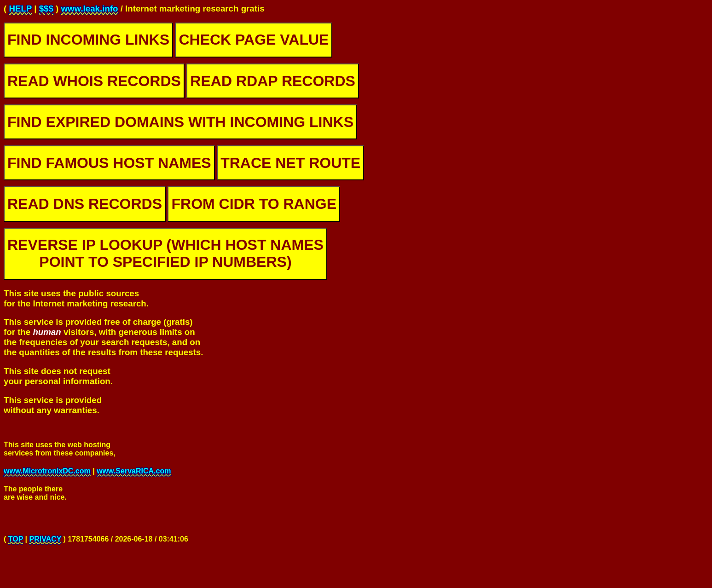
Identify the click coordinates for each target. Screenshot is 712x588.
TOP (16, 543)
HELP (20, 9)
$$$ (46, 9)
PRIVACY (45, 543)
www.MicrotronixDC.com (47, 472)
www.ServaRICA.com (134, 472)
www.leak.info (89, 9)
